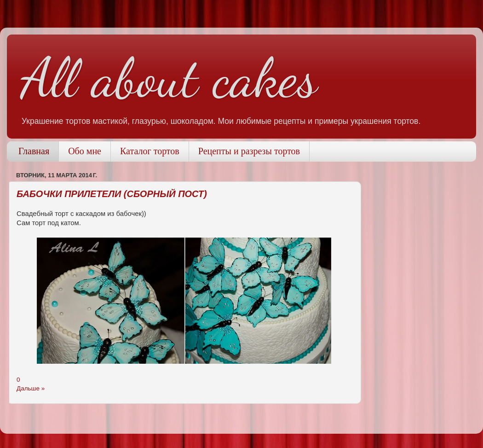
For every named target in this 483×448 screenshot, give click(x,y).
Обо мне (85, 151)
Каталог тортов (150, 151)
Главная (34, 151)
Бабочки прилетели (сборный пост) (112, 194)
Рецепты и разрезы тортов (249, 151)
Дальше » (31, 388)
